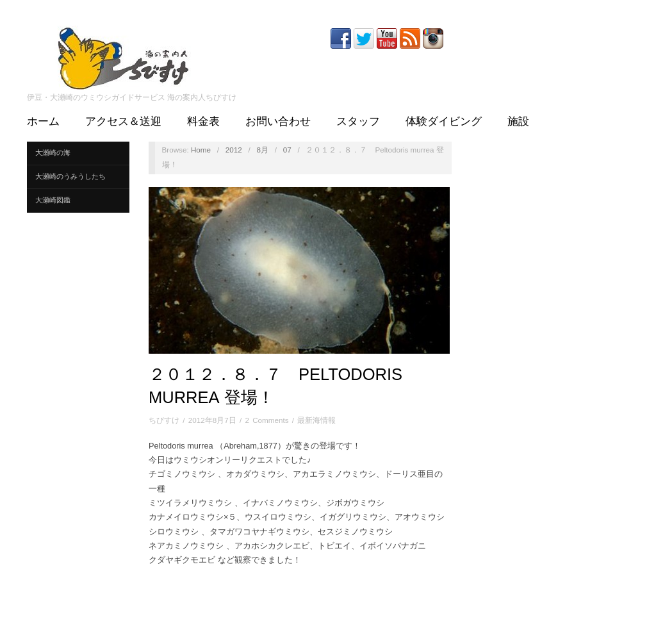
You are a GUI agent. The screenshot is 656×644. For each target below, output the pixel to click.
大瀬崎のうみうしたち (70, 176)
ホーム (43, 121)
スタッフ (358, 121)
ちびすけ (164, 420)
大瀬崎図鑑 (53, 200)
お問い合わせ (278, 121)
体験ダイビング (444, 121)
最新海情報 (316, 420)
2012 (234, 150)
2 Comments (266, 420)
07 (287, 150)
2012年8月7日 (212, 420)
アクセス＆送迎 (123, 121)
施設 (518, 121)
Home (201, 150)
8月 (262, 150)
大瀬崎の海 (53, 153)
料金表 (203, 121)
